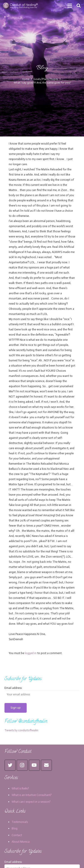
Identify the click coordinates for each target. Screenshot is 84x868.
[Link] (21, 6)
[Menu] (70, 6)
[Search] (79, 6)
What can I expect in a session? (31, 802)
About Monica (21, 842)
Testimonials (20, 822)
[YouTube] (34, 765)
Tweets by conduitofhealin (21, 730)
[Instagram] (22, 765)
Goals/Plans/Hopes (46, 79)
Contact (17, 835)
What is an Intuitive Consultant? (32, 795)
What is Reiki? (20, 788)
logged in (31, 653)
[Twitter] (10, 765)
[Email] (46, 765)
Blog (15, 828)
